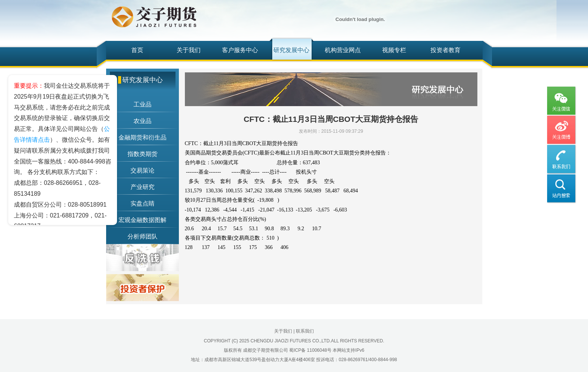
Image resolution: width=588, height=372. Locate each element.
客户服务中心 (240, 50)
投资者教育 (445, 50)
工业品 (142, 104)
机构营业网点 (343, 50)
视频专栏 (394, 50)
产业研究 (142, 187)
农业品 (142, 121)
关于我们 (189, 50)
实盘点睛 (142, 203)
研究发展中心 (291, 50)
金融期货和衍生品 (142, 137)
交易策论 (142, 170)
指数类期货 (142, 154)
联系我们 (305, 331)
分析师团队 (142, 236)
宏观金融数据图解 (142, 220)
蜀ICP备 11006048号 (310, 350)
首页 (137, 50)
